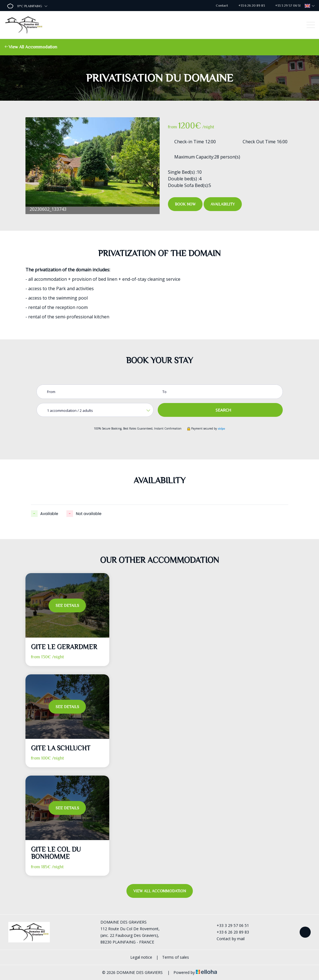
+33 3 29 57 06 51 (230, 925)
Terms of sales (176, 957)
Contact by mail (227, 939)
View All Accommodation (31, 47)
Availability (223, 204)
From (51, 392)
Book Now (185, 204)
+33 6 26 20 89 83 (230, 932)
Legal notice (141, 957)
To (164, 392)
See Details (67, 605)
